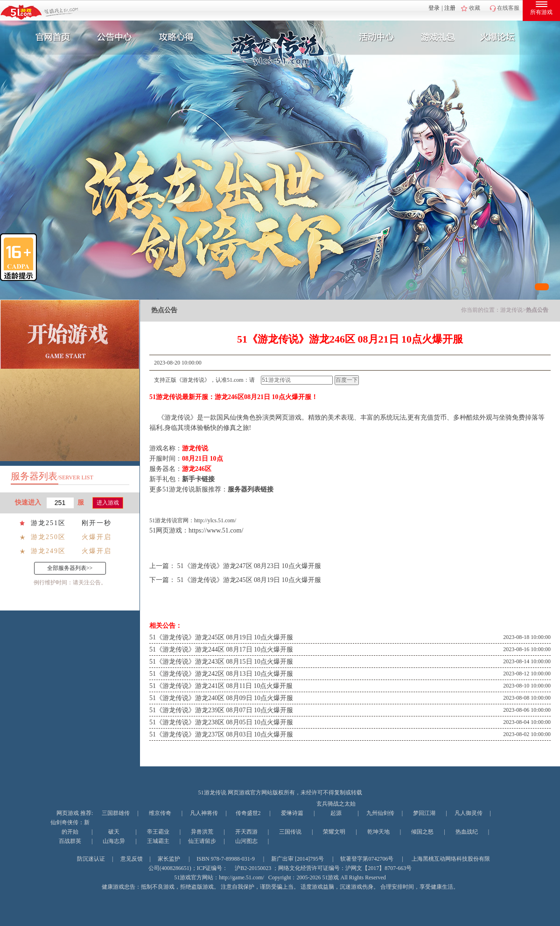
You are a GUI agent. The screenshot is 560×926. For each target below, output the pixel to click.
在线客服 (508, 8)
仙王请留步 (202, 841)
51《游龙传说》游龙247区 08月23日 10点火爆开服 (249, 566)
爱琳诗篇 (292, 813)
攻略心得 (177, 37)
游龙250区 (48, 537)
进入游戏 (108, 503)
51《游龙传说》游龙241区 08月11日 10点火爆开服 (221, 686)
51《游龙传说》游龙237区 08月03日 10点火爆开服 (221, 734)
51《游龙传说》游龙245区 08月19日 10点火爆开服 (249, 580)
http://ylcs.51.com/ (215, 520)
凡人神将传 (204, 813)
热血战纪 (467, 832)
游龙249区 (48, 551)
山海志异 (114, 841)
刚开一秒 (97, 523)
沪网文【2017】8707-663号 (378, 868)
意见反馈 (132, 859)
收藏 (475, 8)
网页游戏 (68, 813)
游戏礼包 (438, 37)
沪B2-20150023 (253, 868)
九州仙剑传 (380, 813)
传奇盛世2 (248, 813)
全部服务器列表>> (70, 568)
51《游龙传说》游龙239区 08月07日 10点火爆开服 (221, 710)
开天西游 (246, 832)
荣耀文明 (334, 832)
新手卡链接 (198, 479)
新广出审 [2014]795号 (297, 859)
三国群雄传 (116, 813)
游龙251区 (48, 523)
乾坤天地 (378, 832)
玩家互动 (502, 37)
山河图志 (246, 841)
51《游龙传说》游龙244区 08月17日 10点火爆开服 (221, 649)
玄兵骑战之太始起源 (336, 808)
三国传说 (290, 832)
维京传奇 (160, 813)
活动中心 (374, 37)
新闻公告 (113, 37)
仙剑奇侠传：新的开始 (70, 827)
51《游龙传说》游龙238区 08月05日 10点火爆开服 (221, 722)
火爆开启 (97, 537)
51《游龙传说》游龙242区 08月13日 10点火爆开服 (221, 674)
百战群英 (70, 841)
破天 (114, 832)
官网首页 (49, 37)
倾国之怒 (422, 832)
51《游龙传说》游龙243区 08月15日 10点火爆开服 (221, 662)
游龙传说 (511, 310)
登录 (434, 8)
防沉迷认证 (91, 859)
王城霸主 (158, 841)
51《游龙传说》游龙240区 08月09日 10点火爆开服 (221, 698)
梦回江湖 (424, 813)
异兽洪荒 (202, 832)
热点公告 (537, 310)
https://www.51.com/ (216, 530)
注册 (450, 8)
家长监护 (169, 859)
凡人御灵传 (469, 813)
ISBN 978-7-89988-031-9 (225, 859)
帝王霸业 (158, 832)
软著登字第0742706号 (367, 859)
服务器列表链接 (251, 489)
